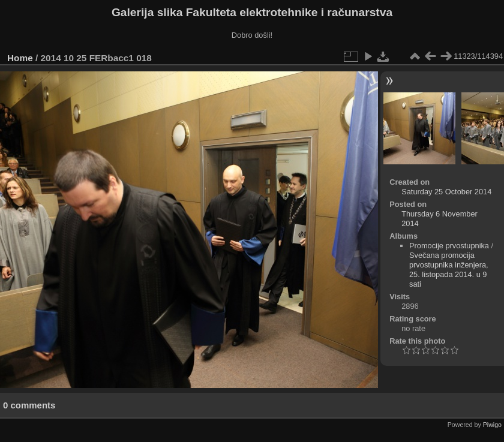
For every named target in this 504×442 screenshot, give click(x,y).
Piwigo (492, 425)
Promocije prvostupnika (449, 246)
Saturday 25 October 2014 (446, 192)
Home (20, 58)
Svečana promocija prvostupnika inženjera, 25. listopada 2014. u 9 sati (449, 270)
